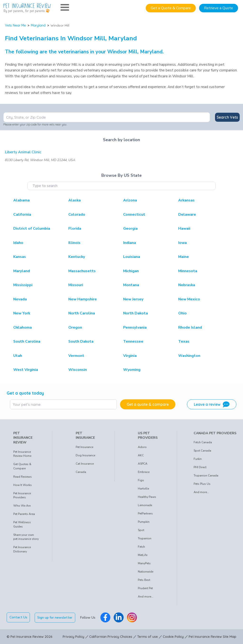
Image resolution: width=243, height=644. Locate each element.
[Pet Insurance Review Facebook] (106, 617)
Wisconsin (78, 370)
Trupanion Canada (206, 476)
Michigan (131, 271)
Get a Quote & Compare (171, 8)
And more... (146, 597)
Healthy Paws (147, 497)
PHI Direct (200, 467)
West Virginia (26, 370)
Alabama (21, 200)
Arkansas (186, 200)
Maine (184, 257)
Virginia (130, 356)
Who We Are (22, 506)
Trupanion (145, 538)
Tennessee (133, 341)
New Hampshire (83, 299)
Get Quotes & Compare (22, 466)
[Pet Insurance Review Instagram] (132, 617)
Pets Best (144, 580)
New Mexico (189, 299)
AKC (141, 455)
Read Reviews (23, 477)
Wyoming (132, 370)
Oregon (75, 327)
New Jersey (133, 299)
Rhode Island (190, 327)
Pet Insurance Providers (22, 495)
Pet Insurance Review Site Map (213, 636)
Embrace (144, 472)
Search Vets (227, 117)
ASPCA (143, 464)
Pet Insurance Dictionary (22, 549)
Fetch (141, 547)
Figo (141, 480)
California (22, 215)
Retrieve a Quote (219, 8)
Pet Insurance (84, 447)
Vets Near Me (15, 25)
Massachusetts (82, 271)
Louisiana (132, 257)
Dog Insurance (85, 455)
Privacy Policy (73, 636)
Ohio (182, 313)
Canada (81, 472)
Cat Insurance (85, 464)
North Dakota (136, 313)
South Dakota (81, 341)
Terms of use (147, 636)
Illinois (74, 243)
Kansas (20, 257)
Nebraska (187, 285)
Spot (141, 530)
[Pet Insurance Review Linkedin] (119, 617)
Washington (189, 356)
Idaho (18, 243)
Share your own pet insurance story (26, 537)
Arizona (130, 200)
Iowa (182, 243)
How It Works (23, 485)
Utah (18, 356)
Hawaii (184, 229)
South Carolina (27, 341)
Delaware (187, 215)
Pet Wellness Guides (22, 524)
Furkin (198, 459)
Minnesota (188, 271)
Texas (184, 341)
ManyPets (144, 563)
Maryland (38, 25)
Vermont (76, 356)
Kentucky (77, 257)
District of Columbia (32, 229)
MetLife (143, 555)
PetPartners (145, 513)
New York (22, 313)
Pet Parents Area (24, 514)
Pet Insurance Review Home (22, 454)
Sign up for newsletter (55, 617)
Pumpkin (144, 522)
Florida (75, 229)
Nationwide (146, 572)
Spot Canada (202, 451)
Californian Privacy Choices (111, 636)
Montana (131, 285)
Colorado (77, 215)
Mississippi (23, 285)
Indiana (130, 243)
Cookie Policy (173, 636)
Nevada (20, 299)
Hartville (143, 489)
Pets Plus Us (202, 484)
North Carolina (82, 313)
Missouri (76, 285)
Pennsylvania (135, 327)
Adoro (142, 447)
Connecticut (134, 215)
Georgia (130, 229)
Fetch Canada (203, 442)
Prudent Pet (145, 588)
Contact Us (18, 617)
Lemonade (145, 505)
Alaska (75, 200)
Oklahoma (23, 327)
